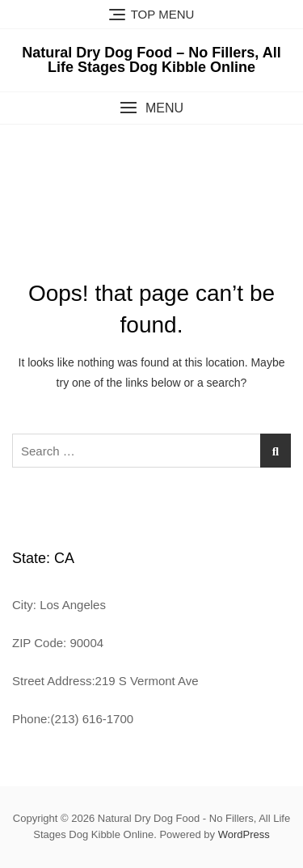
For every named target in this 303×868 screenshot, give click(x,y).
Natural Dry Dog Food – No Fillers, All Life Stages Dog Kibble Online (151, 60)
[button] (151, 108)
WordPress (244, 834)
